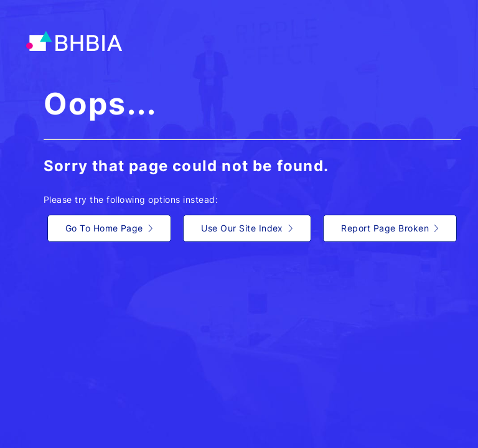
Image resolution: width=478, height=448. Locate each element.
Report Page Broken (390, 228)
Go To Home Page (110, 228)
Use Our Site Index (247, 228)
